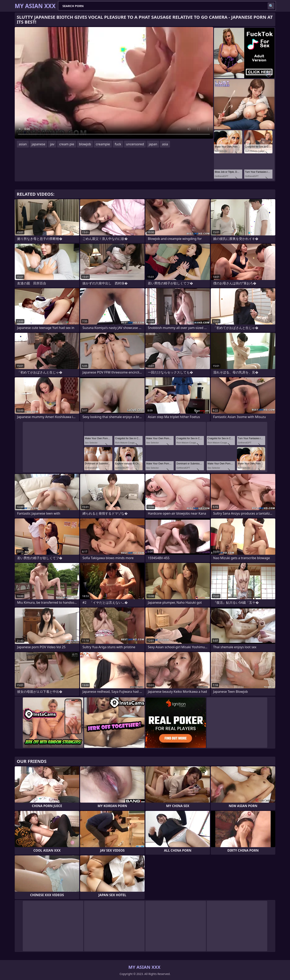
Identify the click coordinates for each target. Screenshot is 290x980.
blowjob (85, 144)
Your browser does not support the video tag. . (114, 83)
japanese (39, 144)
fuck (118, 144)
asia (165, 144)
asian (23, 144)
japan (153, 144)
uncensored (135, 144)
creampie (103, 144)
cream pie (67, 144)
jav (52, 144)
